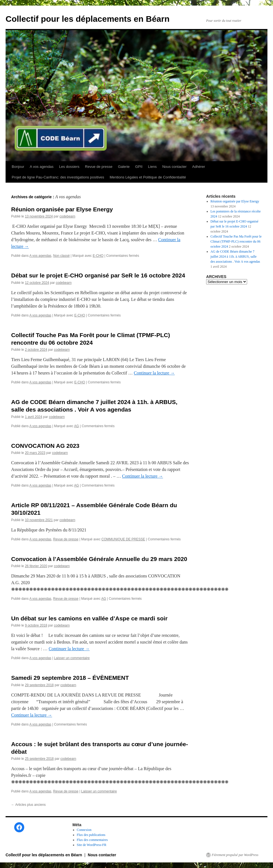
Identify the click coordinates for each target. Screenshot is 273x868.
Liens (152, 167)
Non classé (61, 256)
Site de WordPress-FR (92, 845)
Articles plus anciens (28, 805)
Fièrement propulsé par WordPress (235, 855)
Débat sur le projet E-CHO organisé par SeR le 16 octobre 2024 (98, 275)
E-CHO (98, 256)
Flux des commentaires (92, 840)
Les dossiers (69, 167)
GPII (139, 167)
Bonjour (18, 167)
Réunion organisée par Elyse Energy (62, 209)
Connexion (84, 830)
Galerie (124, 167)
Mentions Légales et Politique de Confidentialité (148, 177)
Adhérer (199, 167)
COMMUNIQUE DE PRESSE (123, 539)
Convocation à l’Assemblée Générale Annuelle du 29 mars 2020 (99, 559)
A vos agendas (42, 167)
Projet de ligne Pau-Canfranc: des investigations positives (58, 177)
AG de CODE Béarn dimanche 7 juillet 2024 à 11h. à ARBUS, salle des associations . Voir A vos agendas (235, 257)
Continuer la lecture (154, 373)
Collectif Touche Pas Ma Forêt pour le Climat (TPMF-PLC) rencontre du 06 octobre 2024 (236, 241)
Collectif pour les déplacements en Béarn (88, 19)
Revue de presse (99, 167)
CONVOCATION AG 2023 (45, 446)
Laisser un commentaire (72, 658)
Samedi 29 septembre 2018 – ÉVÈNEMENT (70, 678)
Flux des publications (91, 835)
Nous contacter (174, 167)
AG (76, 426)
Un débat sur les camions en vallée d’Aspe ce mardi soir (89, 618)
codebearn (67, 216)
